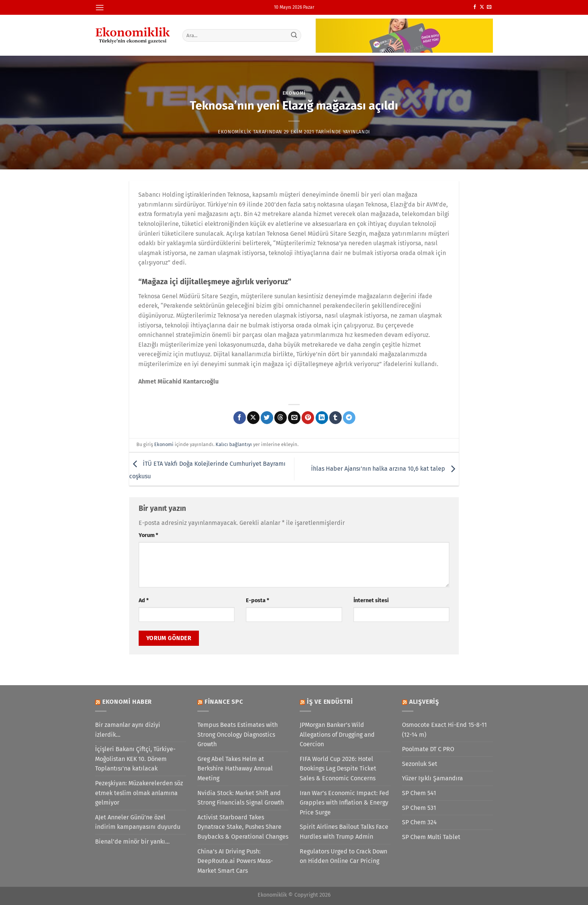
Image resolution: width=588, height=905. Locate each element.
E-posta (257, 600)
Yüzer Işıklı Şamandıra (432, 778)
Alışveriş (424, 702)
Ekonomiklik (235, 132)
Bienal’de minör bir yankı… (132, 842)
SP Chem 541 (419, 793)
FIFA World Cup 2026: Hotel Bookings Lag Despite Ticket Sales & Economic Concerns (338, 769)
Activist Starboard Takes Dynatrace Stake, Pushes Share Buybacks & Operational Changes (243, 827)
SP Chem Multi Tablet (431, 837)
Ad (144, 600)
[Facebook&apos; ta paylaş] (240, 418)
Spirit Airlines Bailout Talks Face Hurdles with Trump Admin (344, 832)
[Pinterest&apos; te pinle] (308, 418)
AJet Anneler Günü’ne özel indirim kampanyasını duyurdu (138, 822)
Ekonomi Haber (127, 702)
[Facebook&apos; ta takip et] (475, 7)
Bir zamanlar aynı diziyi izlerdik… (128, 730)
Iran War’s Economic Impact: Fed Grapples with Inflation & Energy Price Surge (344, 803)
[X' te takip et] (482, 7)
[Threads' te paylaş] (281, 418)
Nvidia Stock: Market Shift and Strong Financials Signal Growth (241, 798)
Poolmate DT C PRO (428, 749)
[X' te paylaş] (253, 418)
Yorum (148, 535)
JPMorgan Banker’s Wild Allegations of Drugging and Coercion (337, 734)
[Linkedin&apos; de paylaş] (322, 418)
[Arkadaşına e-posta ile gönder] (294, 418)
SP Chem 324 (419, 822)
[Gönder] (294, 35)
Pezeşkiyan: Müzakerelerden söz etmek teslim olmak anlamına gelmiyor (139, 793)
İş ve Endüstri (330, 702)
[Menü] (100, 7)
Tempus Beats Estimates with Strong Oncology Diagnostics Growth (238, 734)
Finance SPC (224, 702)
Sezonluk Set (420, 764)
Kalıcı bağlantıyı (234, 444)
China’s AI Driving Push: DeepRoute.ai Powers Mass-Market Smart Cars (235, 861)
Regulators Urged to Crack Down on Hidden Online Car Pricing (343, 856)
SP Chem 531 (419, 808)
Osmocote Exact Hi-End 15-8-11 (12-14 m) (444, 730)
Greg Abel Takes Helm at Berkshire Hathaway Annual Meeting (235, 769)
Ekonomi (294, 93)
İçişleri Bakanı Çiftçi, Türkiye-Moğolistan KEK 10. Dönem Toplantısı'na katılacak (135, 759)
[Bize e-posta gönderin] (489, 7)
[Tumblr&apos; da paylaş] (335, 418)
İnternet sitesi (371, 600)
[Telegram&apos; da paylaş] (349, 418)
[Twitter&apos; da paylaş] (267, 418)
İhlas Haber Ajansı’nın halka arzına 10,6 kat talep (385, 469)
